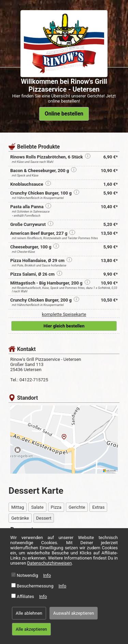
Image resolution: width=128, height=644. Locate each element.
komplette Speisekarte (64, 314)
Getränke (20, 518)
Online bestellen (64, 114)
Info (47, 575)
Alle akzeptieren (31, 629)
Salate (37, 507)
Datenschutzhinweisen (50, 563)
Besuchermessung (35, 586)
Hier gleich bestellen (64, 326)
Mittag (18, 507)
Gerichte (77, 507)
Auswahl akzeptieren (74, 613)
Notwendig (27, 575)
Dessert (44, 518)
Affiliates (25, 596)
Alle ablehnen (29, 613)
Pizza (56, 507)
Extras (98, 507)
